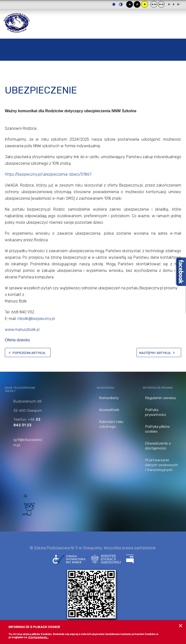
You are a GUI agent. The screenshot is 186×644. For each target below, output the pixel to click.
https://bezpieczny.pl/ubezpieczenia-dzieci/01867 (48, 174)
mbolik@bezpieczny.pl (36, 319)
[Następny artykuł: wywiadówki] (159, 352)
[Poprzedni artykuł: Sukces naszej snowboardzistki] (28, 352)
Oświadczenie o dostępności (158, 446)
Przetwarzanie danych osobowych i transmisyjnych (162, 465)
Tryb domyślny (114, 4)
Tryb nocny (121, 4)
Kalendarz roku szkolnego (111, 424)
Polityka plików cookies (157, 429)
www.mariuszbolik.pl (22, 330)
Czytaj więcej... (38, 637)
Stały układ (154, 4)
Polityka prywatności (155, 412)
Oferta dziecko (17, 340)
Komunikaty (109, 398)
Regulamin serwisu (160, 398)
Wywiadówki (109, 410)
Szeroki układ (161, 4)
